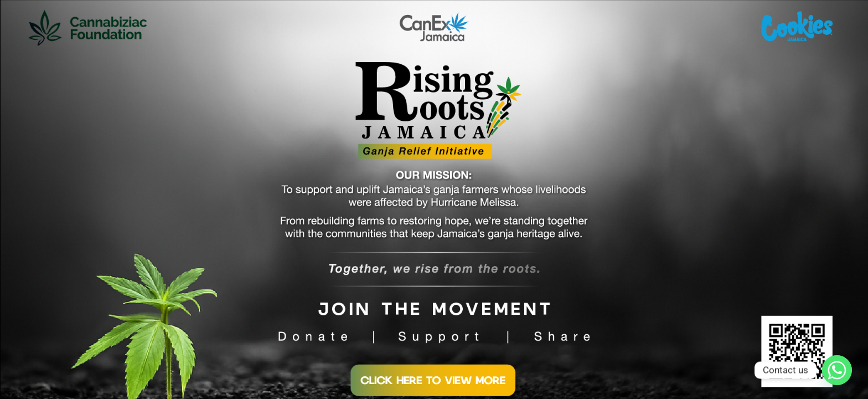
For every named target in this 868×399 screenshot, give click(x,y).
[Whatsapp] (837, 370)
